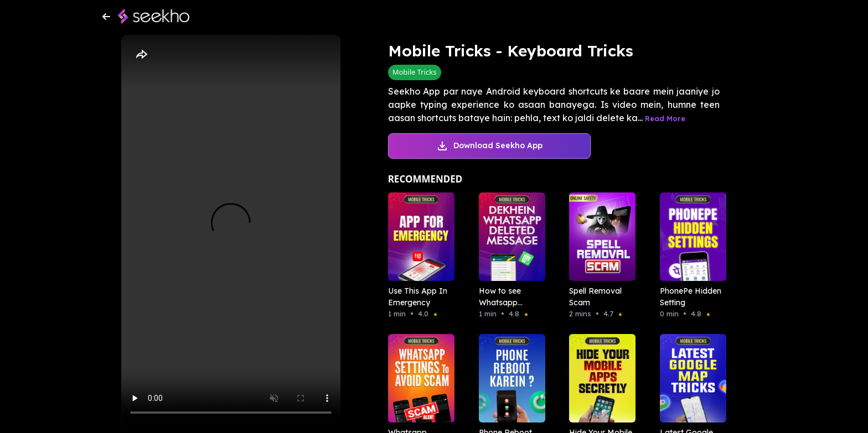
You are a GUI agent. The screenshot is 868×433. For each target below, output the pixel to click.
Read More (665, 118)
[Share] (141, 55)
